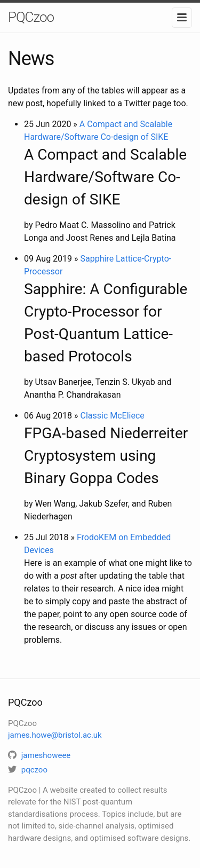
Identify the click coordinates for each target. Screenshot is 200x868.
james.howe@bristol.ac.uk (55, 735)
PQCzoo (31, 17)
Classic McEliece (112, 416)
